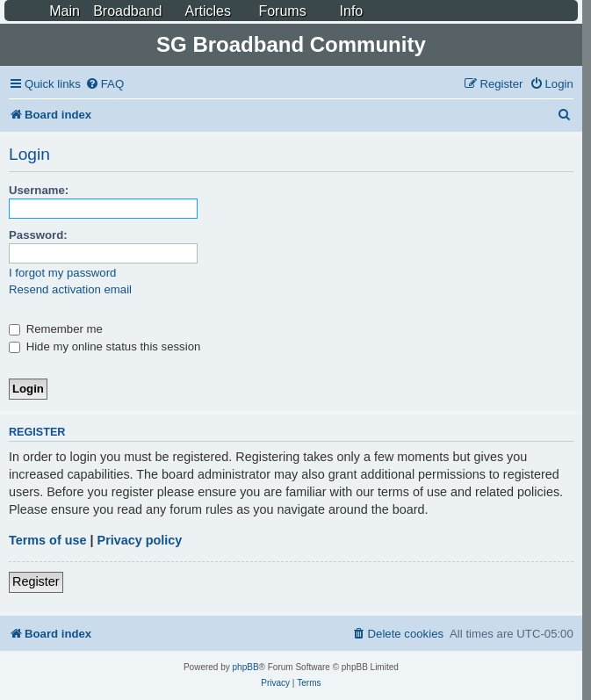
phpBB (246, 667)
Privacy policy (140, 540)
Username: (39, 190)
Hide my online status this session (105, 346)
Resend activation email (70, 289)
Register (36, 581)
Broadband (127, 11)
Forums (282, 11)
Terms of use (48, 540)
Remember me (56, 329)
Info (352, 11)
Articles (207, 11)
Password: (38, 235)
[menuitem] (105, 84)
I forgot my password (62, 273)
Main (65, 11)
